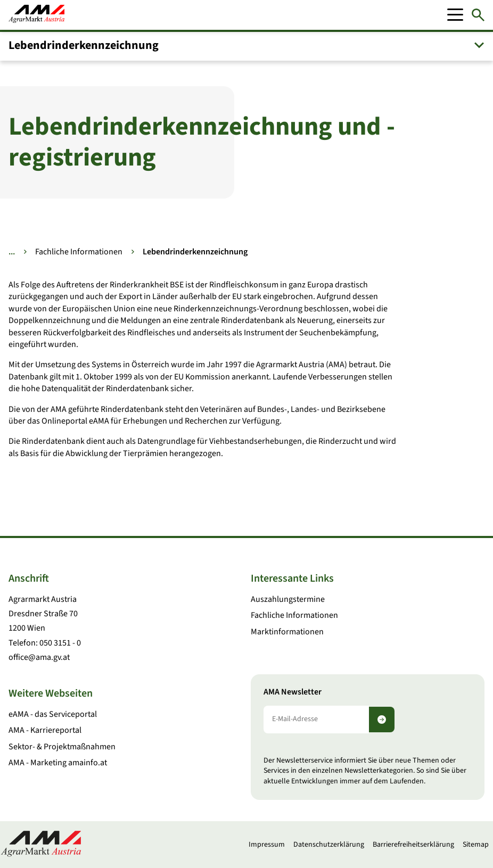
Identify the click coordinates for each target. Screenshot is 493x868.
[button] (246, 45)
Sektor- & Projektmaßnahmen (62, 747)
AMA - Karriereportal (45, 730)
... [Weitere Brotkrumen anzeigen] (12, 252)
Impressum (267, 845)
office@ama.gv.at (39, 657)
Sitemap (476, 845)
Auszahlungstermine (288, 599)
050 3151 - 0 (60, 643)
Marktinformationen (287, 632)
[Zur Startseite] (36, 15)
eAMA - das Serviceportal (53, 714)
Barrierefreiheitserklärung (413, 845)
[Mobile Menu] (455, 15)
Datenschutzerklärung (329, 845)
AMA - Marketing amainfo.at (58, 763)
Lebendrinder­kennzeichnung (84, 45)
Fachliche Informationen (79, 252)
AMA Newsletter (293, 692)
